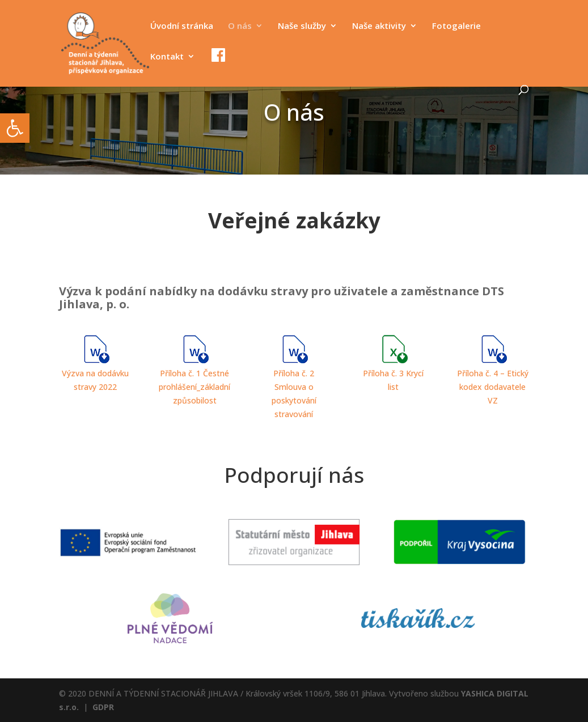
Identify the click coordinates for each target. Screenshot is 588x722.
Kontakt (167, 57)
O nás (240, 26)
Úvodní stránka (182, 26)
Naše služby (302, 26)
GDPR (103, 707)
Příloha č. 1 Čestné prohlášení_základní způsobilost (194, 387)
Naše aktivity (379, 26)
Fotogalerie (456, 26)
